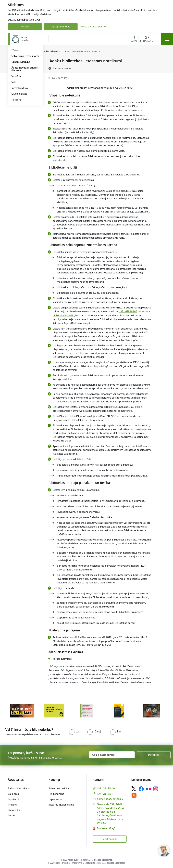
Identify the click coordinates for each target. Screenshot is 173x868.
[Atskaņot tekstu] (62, 68)
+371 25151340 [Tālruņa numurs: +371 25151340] (106, 788)
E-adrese (102, 828)
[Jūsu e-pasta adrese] (112, 755)
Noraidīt (25, 27)
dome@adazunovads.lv (110, 799)
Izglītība (16, 67)
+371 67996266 (128, 311)
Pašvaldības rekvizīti (19, 788)
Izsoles (12, 815)
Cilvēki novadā (20, 134)
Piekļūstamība (56, 794)
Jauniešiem (18, 85)
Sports (15, 79)
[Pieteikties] (154, 755)
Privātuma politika (59, 788)
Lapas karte (55, 799)
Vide (14, 122)
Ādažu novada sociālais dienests (25, 109)
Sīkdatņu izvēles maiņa (61, 805)
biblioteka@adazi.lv (63, 315)
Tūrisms (16, 90)
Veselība (16, 116)
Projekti (12, 805)
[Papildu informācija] (114, 828)
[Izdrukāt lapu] (160, 60)
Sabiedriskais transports (25, 96)
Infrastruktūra (20, 128)
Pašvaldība (14, 810)
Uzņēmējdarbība (21, 102)
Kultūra (16, 73)
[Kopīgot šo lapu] (160, 68)
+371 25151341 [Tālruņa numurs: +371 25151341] (106, 794)
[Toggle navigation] (167, 39)
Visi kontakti (110, 839)
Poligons (16, 140)
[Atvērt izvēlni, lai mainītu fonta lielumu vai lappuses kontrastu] (147, 39)
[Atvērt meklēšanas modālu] (134, 39)
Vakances (13, 794)
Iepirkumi (13, 799)
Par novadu (18, 61)
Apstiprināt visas (61, 27)
